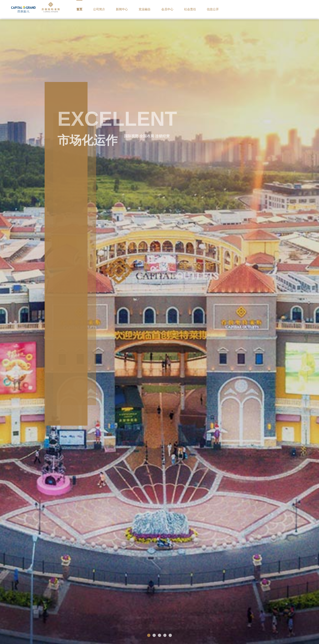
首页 (91, 10)
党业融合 (158, 10)
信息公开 (229, 10)
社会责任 (206, 10)
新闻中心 (135, 10)
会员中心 (182, 10)
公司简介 (111, 10)
